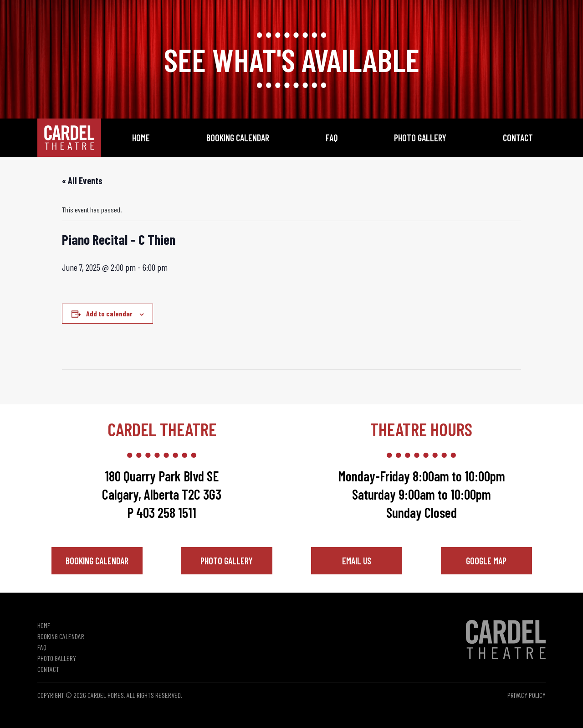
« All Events (82, 181)
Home (141, 138)
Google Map (486, 561)
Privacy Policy (527, 695)
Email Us (357, 561)
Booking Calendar (238, 138)
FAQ (332, 138)
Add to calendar (109, 313)
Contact (518, 138)
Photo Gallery (420, 138)
